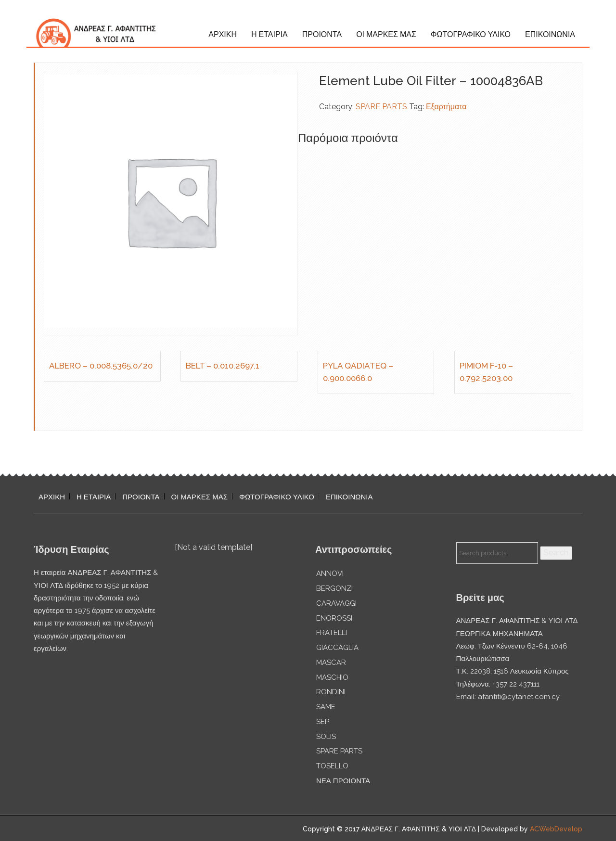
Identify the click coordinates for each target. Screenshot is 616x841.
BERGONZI (334, 588)
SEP (323, 722)
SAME (326, 707)
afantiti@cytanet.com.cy (519, 697)
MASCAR (331, 663)
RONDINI (331, 692)
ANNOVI (330, 573)
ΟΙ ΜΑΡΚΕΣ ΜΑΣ (386, 34)
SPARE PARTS (381, 107)
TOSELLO (332, 766)
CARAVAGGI (336, 603)
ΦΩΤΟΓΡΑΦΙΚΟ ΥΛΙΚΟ (471, 34)
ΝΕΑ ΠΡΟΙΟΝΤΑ (343, 781)
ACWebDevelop (556, 829)
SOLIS (326, 737)
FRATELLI (332, 633)
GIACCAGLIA (337, 648)
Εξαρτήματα (446, 107)
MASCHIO (332, 677)
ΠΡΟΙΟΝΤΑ (322, 34)
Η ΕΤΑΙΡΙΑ (269, 34)
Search (556, 553)
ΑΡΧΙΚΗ (223, 34)
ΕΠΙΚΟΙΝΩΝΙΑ (550, 34)
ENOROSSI (334, 618)
